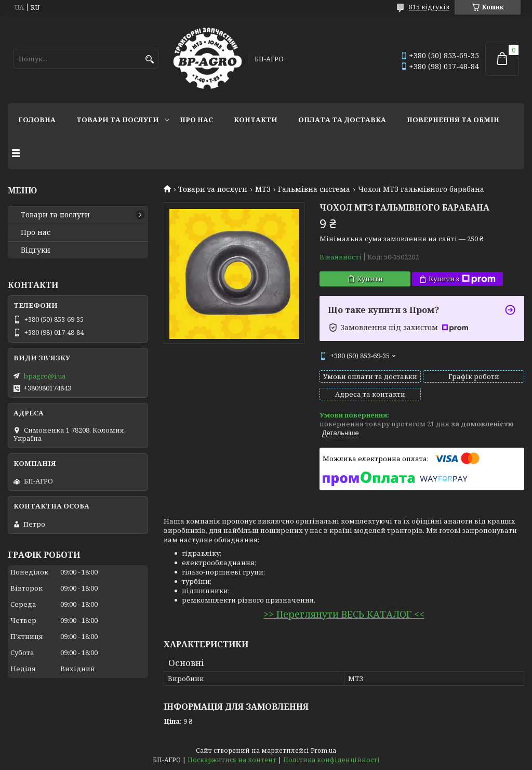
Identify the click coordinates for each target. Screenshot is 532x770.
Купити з (462, 279)
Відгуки (36, 250)
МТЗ (263, 189)
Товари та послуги (118, 120)
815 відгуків (429, 7)
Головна (37, 120)
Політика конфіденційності (331, 760)
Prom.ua (323, 751)
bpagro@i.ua (44, 376)
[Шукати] (149, 60)
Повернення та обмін (453, 120)
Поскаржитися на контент (232, 760)
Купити (370, 279)
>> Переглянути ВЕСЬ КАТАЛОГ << (344, 614)
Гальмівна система (314, 189)
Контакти (256, 120)
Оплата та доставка (342, 120)
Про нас (196, 120)
